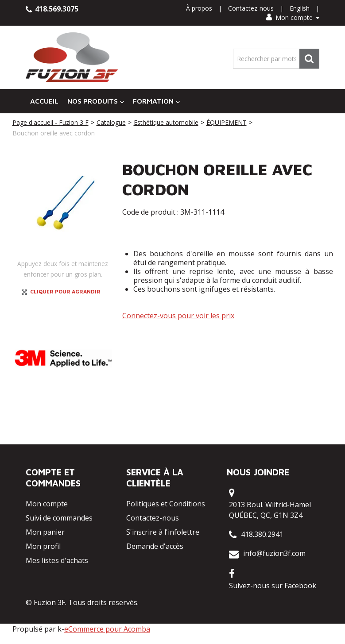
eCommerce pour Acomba (107, 629)
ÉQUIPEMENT (227, 122)
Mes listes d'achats (57, 560)
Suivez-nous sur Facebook (273, 586)
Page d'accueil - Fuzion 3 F (50, 122)
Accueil (44, 101)
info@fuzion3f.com (274, 553)
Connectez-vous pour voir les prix (178, 316)
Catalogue (111, 122)
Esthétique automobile (166, 122)
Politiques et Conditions (166, 504)
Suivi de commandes (59, 518)
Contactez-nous (251, 8)
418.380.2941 (262, 534)
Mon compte (293, 17)
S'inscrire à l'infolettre (163, 532)
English (300, 8)
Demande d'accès (155, 546)
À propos (199, 8)
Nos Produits (96, 101)
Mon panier (45, 532)
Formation (156, 101)
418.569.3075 (52, 9)
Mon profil (43, 546)
